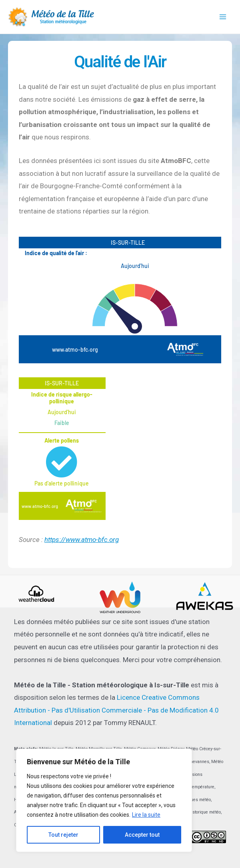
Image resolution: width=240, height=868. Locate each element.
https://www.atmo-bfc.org (82, 540)
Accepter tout (142, 835)
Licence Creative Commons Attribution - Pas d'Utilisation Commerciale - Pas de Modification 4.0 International (116, 710)
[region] (104, 800)
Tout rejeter (63, 835)
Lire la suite (146, 815)
